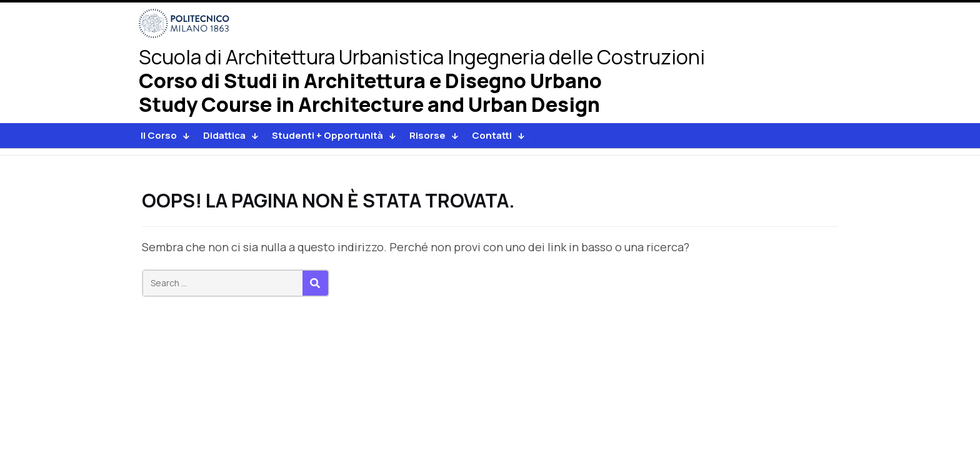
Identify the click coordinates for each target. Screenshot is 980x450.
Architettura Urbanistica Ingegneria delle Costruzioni (422, 57)
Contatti (492, 135)
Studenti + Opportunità (327, 135)
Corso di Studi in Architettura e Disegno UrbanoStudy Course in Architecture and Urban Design (370, 93)
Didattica (224, 135)
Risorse (427, 135)
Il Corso (159, 135)
